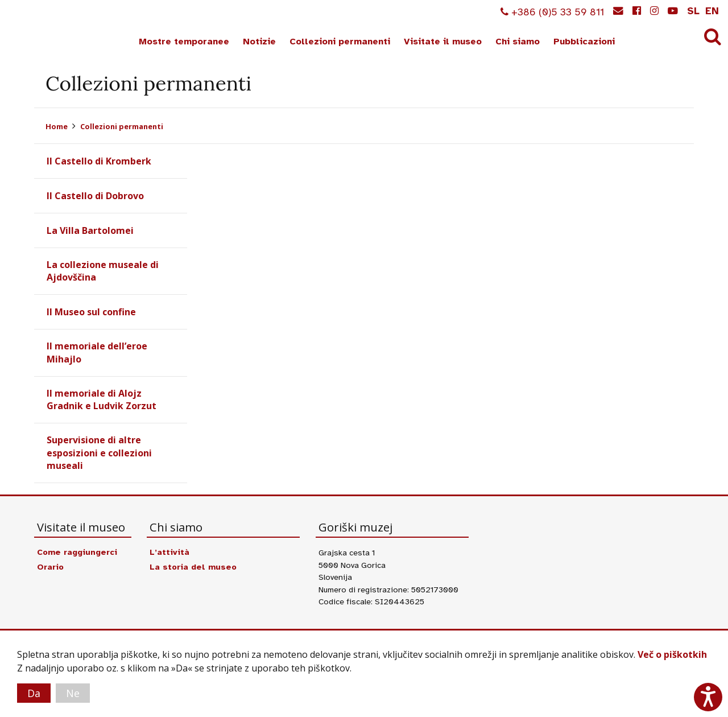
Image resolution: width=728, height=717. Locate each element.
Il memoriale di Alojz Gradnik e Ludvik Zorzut (102, 399)
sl (693, 11)
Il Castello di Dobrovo (95, 196)
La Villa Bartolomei (90, 230)
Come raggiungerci (77, 552)
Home (57, 126)
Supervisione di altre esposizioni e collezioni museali (99, 453)
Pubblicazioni (584, 42)
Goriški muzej (50, 29)
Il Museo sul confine (91, 312)
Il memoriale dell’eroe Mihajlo (97, 352)
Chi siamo (518, 42)
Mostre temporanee (184, 42)
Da (34, 693)
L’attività (169, 552)
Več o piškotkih (672, 654)
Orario (50, 567)
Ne (73, 693)
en (712, 11)
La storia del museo (193, 567)
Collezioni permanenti (340, 42)
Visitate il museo (443, 42)
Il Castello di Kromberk (99, 161)
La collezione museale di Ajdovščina (103, 271)
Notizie (259, 42)
